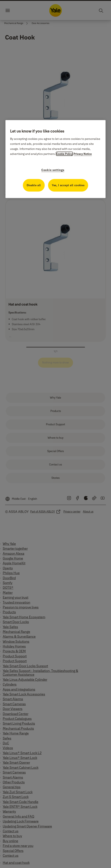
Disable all (34, 185)
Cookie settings (53, 170)
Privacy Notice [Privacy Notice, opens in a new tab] (83, 154)
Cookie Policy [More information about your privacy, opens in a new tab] (64, 154)
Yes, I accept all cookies (68, 185)
